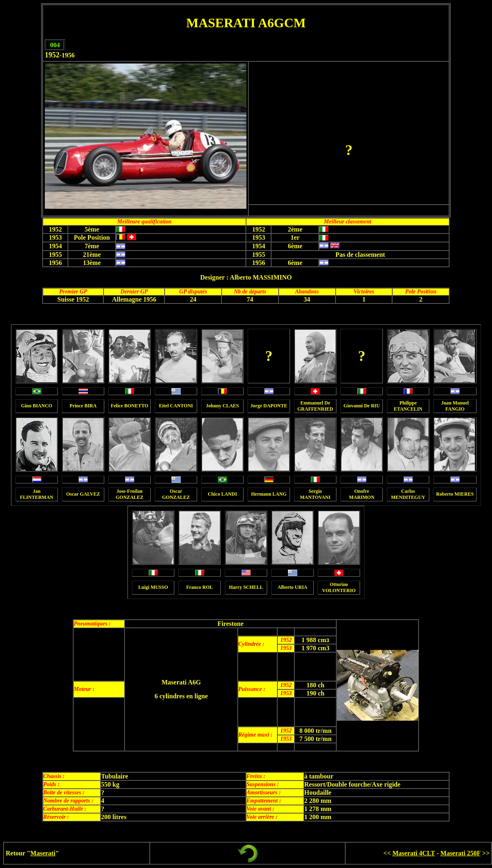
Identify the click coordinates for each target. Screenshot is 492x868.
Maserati (43, 853)
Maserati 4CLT (414, 853)
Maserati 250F (460, 853)
